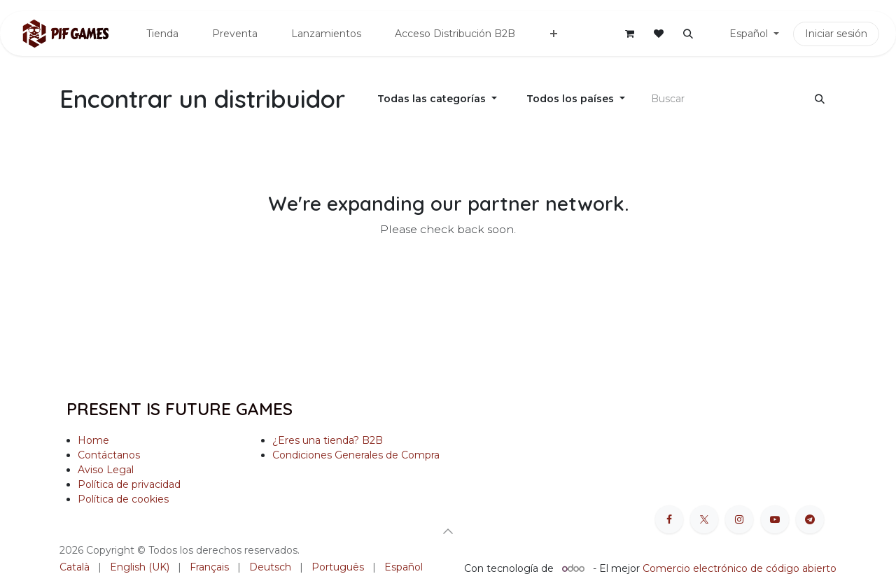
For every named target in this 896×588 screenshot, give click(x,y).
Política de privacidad (129, 484)
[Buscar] (820, 99)
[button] (688, 34)
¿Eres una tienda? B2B (328, 440)
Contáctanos (109, 455)
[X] (704, 519)
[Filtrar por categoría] (437, 99)
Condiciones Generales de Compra (356, 455)
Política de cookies (125, 499)
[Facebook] (669, 519)
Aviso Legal (106, 470)
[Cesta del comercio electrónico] (629, 34)
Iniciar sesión (836, 34)
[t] (810, 519)
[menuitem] (162, 34)
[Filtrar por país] (576, 99)
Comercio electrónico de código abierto (740, 568)
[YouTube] (775, 519)
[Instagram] (739, 519)
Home (93, 440)
